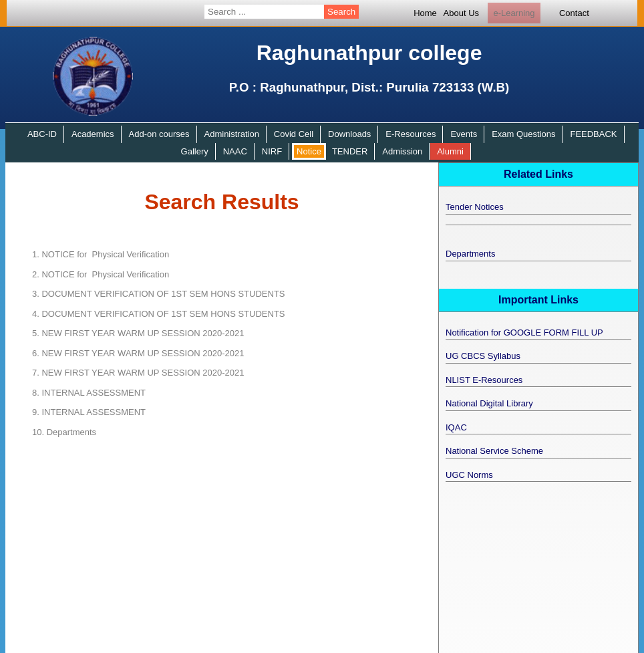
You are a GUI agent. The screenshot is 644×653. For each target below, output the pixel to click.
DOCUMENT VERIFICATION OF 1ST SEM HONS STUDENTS (159, 294)
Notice (309, 151)
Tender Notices (475, 207)
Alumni (450, 151)
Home (425, 13)
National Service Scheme (494, 451)
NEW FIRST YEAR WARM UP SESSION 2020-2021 (138, 333)
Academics (93, 134)
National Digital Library (489, 403)
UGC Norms (469, 475)
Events (464, 134)
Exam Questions (523, 134)
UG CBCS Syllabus (483, 356)
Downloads (349, 134)
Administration (232, 134)
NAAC (235, 151)
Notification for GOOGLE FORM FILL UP (524, 333)
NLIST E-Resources (484, 380)
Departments (64, 432)
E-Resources (411, 134)
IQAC (456, 427)
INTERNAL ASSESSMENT (89, 393)
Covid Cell (294, 134)
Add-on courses (159, 134)
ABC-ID (42, 134)
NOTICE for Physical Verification (101, 254)
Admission (402, 151)
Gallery (195, 151)
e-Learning (514, 13)
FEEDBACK (593, 134)
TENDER (350, 151)
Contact (574, 13)
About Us (461, 13)
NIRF (272, 151)
